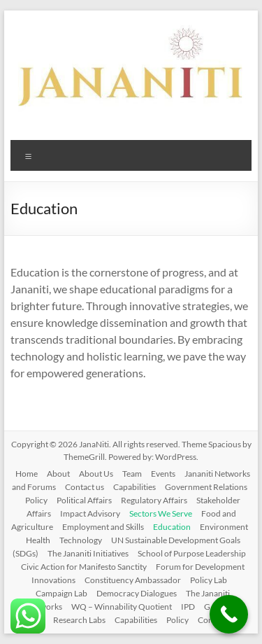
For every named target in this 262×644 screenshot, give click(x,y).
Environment (224, 527)
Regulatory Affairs (154, 500)
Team (132, 474)
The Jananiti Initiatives (88, 553)
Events (163, 474)
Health (38, 540)
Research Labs (79, 620)
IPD (188, 607)
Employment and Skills (103, 527)
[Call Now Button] (229, 614)
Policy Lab (209, 580)
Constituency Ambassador (133, 580)
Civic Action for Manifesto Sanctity (84, 567)
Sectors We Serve (161, 513)
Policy (36, 500)
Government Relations (206, 487)
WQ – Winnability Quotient (122, 607)
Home (27, 474)
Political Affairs (84, 500)
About (58, 474)
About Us (96, 474)
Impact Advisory (90, 513)
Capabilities (134, 487)
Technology (81, 540)
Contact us (85, 487)
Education (172, 527)
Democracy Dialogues (137, 593)
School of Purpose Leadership (192, 553)
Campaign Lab (61, 593)
